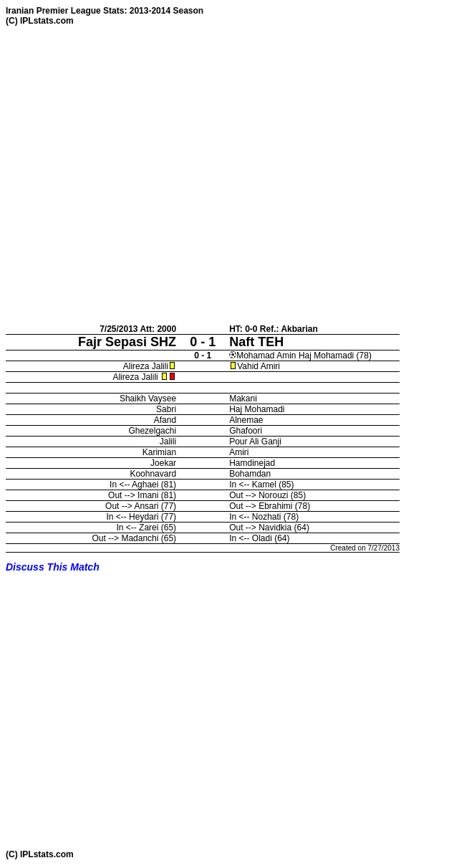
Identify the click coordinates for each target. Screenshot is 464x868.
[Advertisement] (139, 175)
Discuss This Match (53, 567)
